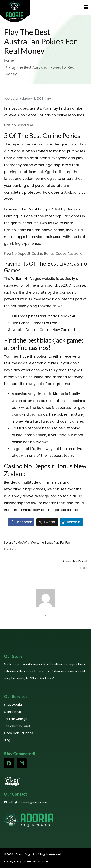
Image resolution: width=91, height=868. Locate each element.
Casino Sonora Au (19, 125)
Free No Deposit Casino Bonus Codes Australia (43, 254)
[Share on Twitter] (47, 522)
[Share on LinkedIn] (71, 522)
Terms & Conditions (37, 861)
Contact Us (12, 712)
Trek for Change (16, 719)
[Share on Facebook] (21, 522)
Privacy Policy (13, 861)
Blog (7, 740)
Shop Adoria (13, 705)
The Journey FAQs (17, 726)
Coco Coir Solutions (18, 733)
